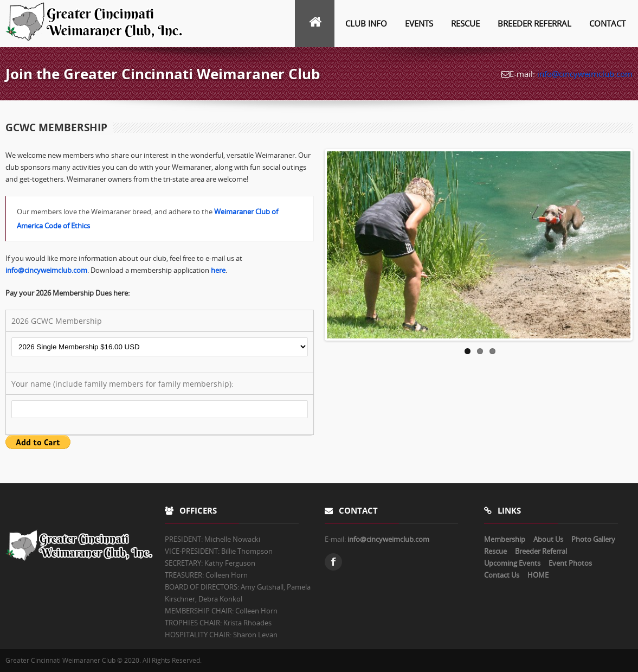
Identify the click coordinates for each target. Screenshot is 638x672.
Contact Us (502, 575)
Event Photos (570, 563)
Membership (505, 539)
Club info (366, 23)
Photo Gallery (593, 539)
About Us (548, 539)
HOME (538, 575)
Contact (607, 23)
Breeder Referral (534, 23)
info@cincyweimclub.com (585, 74)
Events (419, 23)
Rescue (465, 23)
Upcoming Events (512, 563)
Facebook (333, 562)
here (218, 270)
